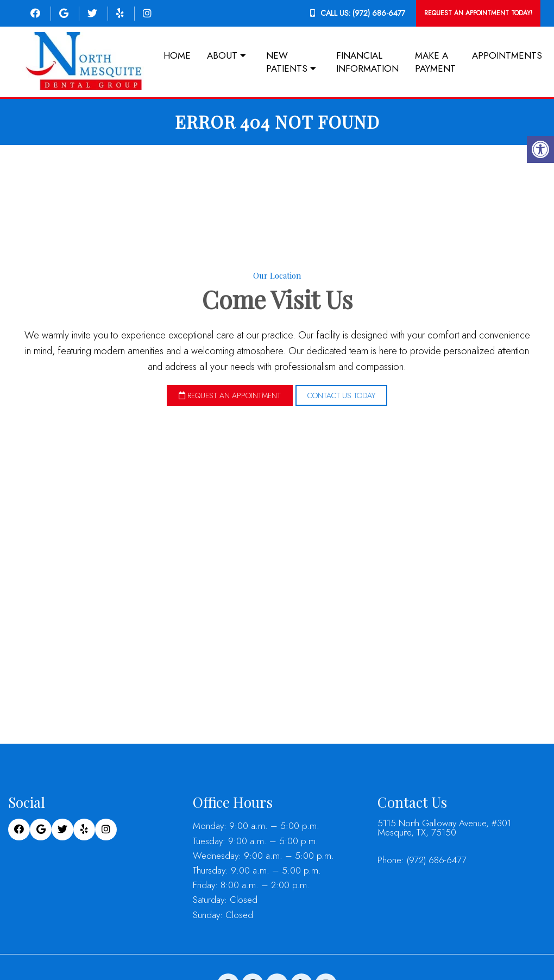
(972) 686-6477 (379, 13)
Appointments (507, 55)
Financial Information (367, 62)
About (222, 55)
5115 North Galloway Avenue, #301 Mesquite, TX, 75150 (444, 827)
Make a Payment (435, 62)
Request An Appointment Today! (478, 13)
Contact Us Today (341, 395)
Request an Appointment (230, 395)
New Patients (287, 62)
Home (177, 55)
